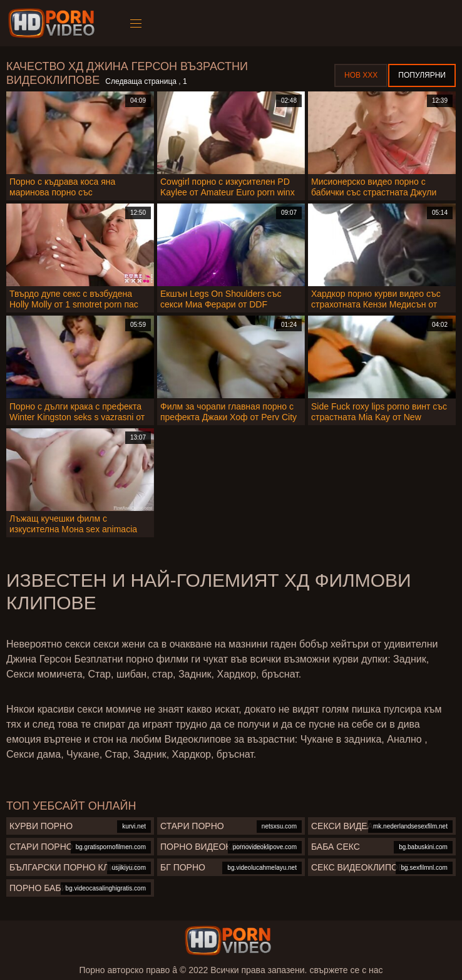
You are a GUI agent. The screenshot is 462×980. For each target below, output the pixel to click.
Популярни (422, 75)
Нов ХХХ (361, 75)
